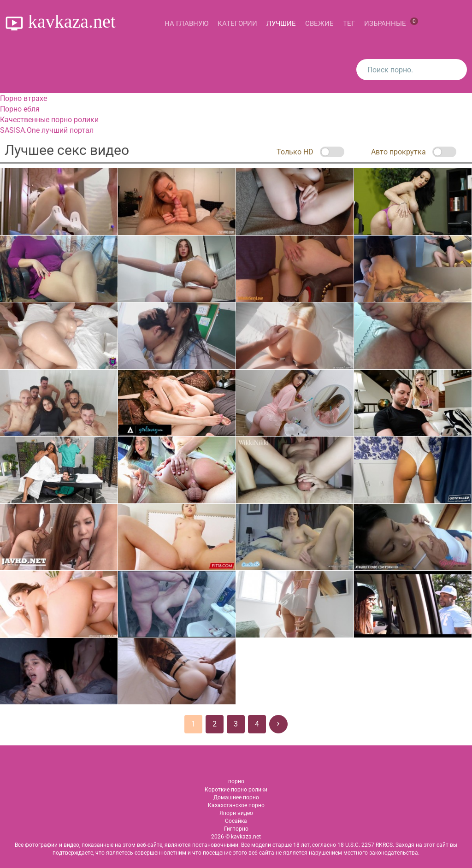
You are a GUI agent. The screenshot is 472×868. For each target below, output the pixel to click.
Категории (237, 24)
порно (236, 781)
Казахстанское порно (236, 805)
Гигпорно (236, 829)
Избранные (391, 23)
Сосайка (236, 821)
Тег (349, 24)
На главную (186, 24)
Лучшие (281, 24)
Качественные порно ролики (49, 120)
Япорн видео (236, 813)
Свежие (319, 24)
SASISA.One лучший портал (47, 130)
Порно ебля (20, 109)
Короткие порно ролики (236, 790)
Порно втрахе (24, 98)
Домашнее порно (236, 797)
